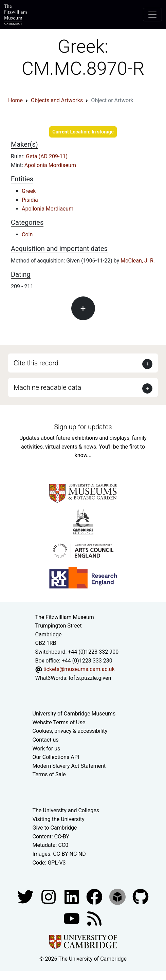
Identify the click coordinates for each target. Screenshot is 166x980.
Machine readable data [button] (47, 387)
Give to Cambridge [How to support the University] (55, 828)
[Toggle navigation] (152, 15)
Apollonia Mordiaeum (50, 165)
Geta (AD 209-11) (47, 156)
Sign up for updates (83, 427)
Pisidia (30, 200)
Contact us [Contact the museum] (46, 740)
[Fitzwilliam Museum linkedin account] (95, 896)
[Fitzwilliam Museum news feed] (94, 918)
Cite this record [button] (36, 363)
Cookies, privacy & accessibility (70, 731)
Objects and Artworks (57, 100)
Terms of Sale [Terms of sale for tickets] (49, 774)
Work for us (47, 749)
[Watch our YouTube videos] (72, 918)
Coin (27, 234)
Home (15, 100)
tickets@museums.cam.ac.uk (79, 669)
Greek (29, 191)
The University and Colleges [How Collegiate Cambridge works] (66, 810)
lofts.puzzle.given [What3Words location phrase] (90, 678)
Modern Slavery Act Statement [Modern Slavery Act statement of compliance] (69, 766)
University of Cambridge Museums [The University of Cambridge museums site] (74, 714)
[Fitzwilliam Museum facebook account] (72, 896)
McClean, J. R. (138, 261)
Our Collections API (56, 757)
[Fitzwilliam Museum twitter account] (26, 896)
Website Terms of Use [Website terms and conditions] (59, 722)
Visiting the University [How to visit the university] (59, 819)
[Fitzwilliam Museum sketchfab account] (118, 896)
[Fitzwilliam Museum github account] (141, 896)
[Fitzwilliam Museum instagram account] (49, 896)
